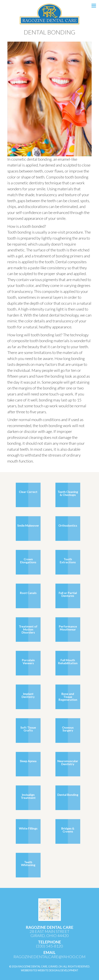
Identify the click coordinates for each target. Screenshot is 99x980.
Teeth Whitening (28, 864)
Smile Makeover (28, 525)
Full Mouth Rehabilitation (68, 662)
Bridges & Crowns (68, 830)
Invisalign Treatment (28, 796)
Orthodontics (68, 525)
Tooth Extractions (68, 561)
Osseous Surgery (68, 729)
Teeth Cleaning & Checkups (68, 493)
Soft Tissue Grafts (28, 729)
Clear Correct (28, 492)
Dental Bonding (68, 795)
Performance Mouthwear (68, 628)
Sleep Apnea (28, 761)
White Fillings (28, 828)
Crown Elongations (28, 561)
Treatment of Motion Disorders (28, 629)
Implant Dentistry (28, 695)
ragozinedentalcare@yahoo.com (49, 957)
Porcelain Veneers (28, 662)
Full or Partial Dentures (68, 594)
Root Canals (28, 593)
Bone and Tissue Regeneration (68, 697)
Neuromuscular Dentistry (68, 762)
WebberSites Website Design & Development (50, 970)
